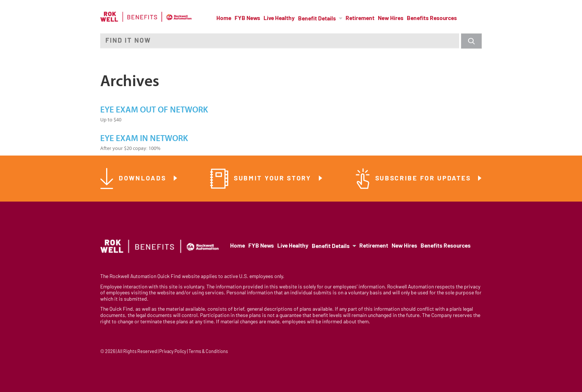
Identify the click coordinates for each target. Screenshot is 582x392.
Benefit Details (317, 19)
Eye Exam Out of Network (154, 110)
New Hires (391, 19)
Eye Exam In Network (144, 138)
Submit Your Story (274, 179)
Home (224, 19)
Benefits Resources (432, 19)
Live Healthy (279, 19)
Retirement (360, 19)
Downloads (144, 179)
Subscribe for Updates (424, 179)
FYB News (247, 19)
